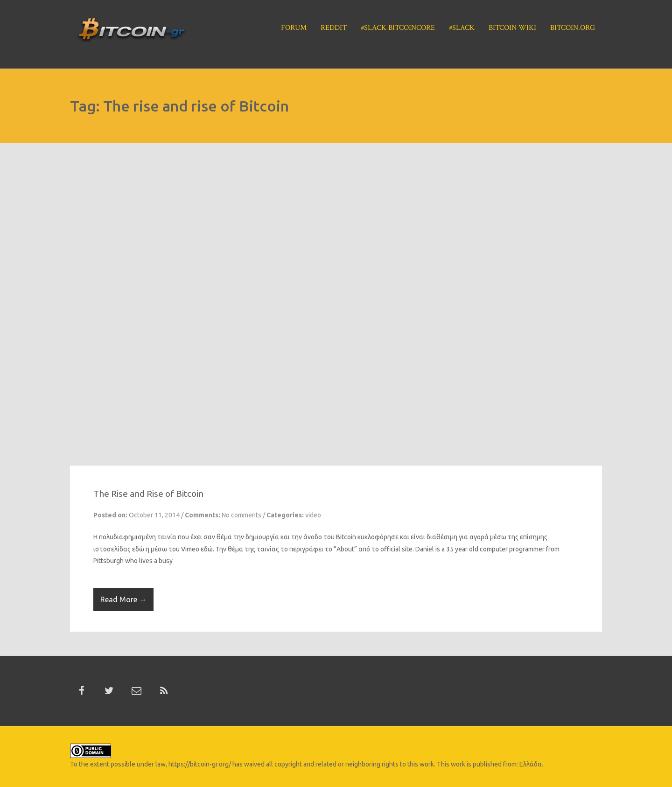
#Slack (462, 28)
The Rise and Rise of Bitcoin (148, 494)
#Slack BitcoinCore (398, 28)
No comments (241, 515)
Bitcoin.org (573, 28)
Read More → (123, 599)
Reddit (334, 28)
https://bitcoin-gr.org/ (200, 764)
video (313, 515)
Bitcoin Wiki (512, 28)
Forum (294, 28)
